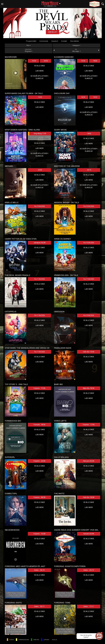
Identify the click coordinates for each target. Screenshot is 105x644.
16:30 (83, 97)
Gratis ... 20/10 (89, 570)
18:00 (95, 61)
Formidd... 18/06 (39, 425)
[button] (11, 34)
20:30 (46, 61)
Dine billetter (75, 41)
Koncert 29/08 (89, 534)
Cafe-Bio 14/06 (89, 352)
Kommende (44, 41)
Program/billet (31, 41)
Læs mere (39, 71)
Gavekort (55, 41)
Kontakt (64, 41)
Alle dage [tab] (76, 50)
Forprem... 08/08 (39, 497)
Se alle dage (39, 66)
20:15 (89, 170)
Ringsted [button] (52, 3)
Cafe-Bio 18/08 (89, 497)
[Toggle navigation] (2, 4)
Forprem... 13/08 (39, 534)
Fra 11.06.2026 (39, 279)
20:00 (40, 170)
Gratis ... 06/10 (39, 570)
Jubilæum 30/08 (39, 243)
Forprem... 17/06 (39, 388)
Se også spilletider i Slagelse (39, 77)
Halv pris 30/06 (89, 461)
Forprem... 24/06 (39, 461)
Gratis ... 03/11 (39, 606)
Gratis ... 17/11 (89, 606)
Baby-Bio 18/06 (89, 388)
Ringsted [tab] (29, 50)
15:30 (34, 61)
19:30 (95, 97)
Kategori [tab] (76, 45)
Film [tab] (28, 45)
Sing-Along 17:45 (37, 134)
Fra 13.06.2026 (39, 206)
